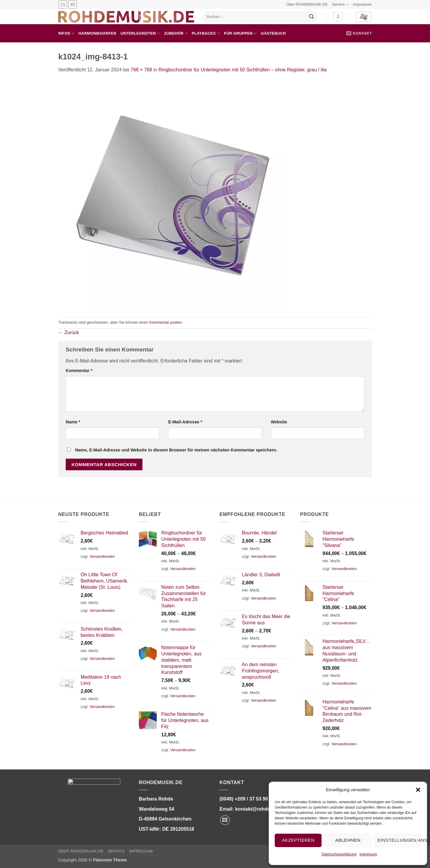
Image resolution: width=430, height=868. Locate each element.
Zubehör (176, 33)
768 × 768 (142, 70)
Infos (66, 33)
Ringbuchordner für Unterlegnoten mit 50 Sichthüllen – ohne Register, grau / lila (243, 70)
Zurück (69, 332)
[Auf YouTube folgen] (72, 4)
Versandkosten (102, 556)
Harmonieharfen (97, 33)
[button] (418, 790)
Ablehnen (348, 840)
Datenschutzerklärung (339, 854)
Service (340, 5)
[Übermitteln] (311, 17)
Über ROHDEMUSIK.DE (307, 4)
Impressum (368, 854)
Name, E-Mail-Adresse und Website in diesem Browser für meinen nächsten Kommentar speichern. (176, 450)
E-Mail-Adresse (185, 422)
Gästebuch (273, 33)
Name (73, 422)
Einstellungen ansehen (399, 840)
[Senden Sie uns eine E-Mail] (63, 4)
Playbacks (206, 33)
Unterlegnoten (140, 33)
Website (279, 422)
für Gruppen (240, 33)
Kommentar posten (165, 322)
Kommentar (79, 371)
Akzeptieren (298, 840)
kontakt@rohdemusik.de (263, 809)
